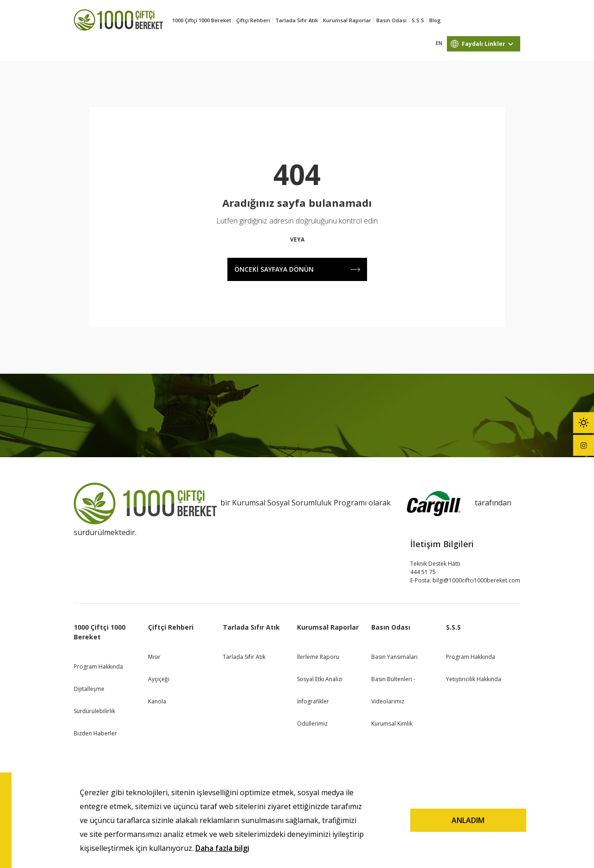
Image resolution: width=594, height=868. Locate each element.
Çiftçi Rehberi (253, 20)
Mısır (154, 657)
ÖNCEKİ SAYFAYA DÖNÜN (297, 269)
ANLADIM (468, 820)
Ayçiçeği (159, 679)
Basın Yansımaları (394, 657)
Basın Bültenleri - (393, 679)
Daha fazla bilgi (222, 848)
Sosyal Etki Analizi (320, 679)
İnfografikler (313, 701)
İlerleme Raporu (318, 657)
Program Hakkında (98, 667)
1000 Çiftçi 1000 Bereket (202, 20)
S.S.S (418, 20)
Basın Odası (391, 20)
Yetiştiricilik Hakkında (474, 679)
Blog (435, 20)
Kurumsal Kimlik (392, 724)
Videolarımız (388, 701)
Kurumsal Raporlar (347, 20)
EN (439, 43)
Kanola (157, 701)
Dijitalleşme (89, 689)
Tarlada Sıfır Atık (297, 20)
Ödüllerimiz (312, 724)
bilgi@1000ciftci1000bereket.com (476, 580)
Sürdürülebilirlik (94, 711)
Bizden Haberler (95, 733)
